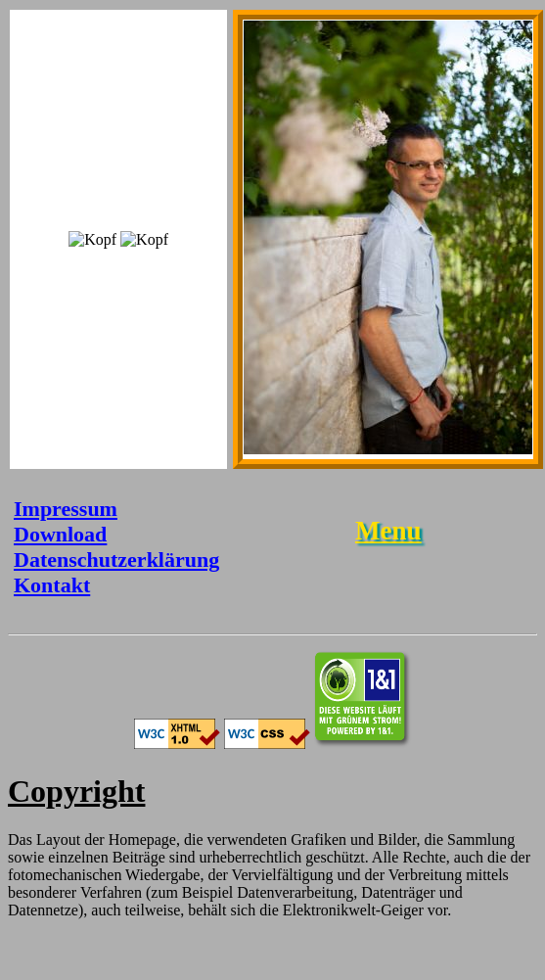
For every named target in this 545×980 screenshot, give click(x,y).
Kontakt (52, 585)
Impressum (66, 509)
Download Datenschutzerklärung (116, 547)
